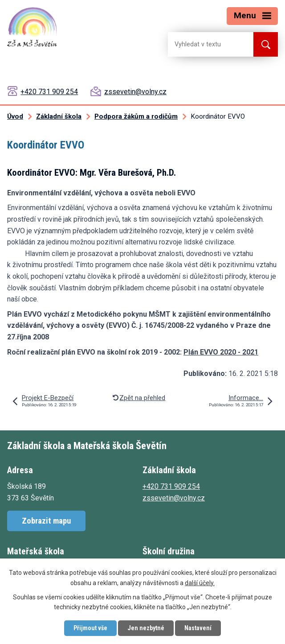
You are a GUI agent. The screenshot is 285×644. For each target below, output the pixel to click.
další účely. (200, 583)
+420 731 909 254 (49, 92)
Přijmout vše (90, 628)
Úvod (15, 116)
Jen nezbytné (146, 628)
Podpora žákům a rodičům (136, 116)
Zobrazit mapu (46, 521)
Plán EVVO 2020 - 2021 (221, 352)
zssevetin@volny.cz (135, 92)
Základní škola (59, 116)
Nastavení (198, 628)
